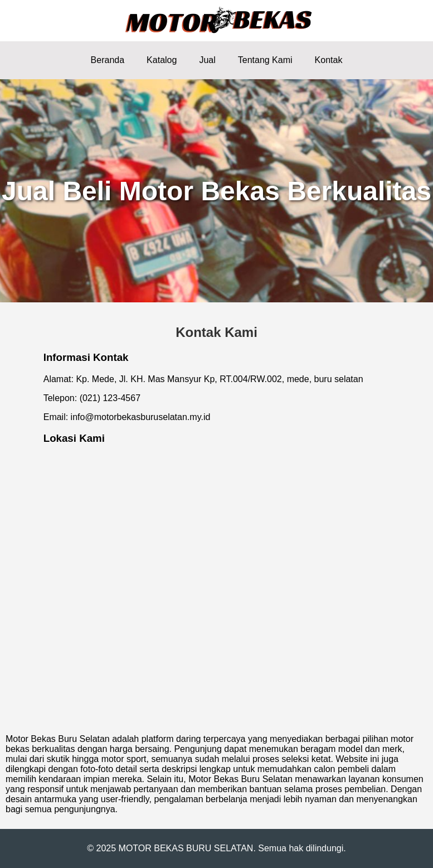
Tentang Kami (265, 60)
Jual (207, 60)
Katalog (162, 60)
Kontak (329, 60)
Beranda (108, 60)
